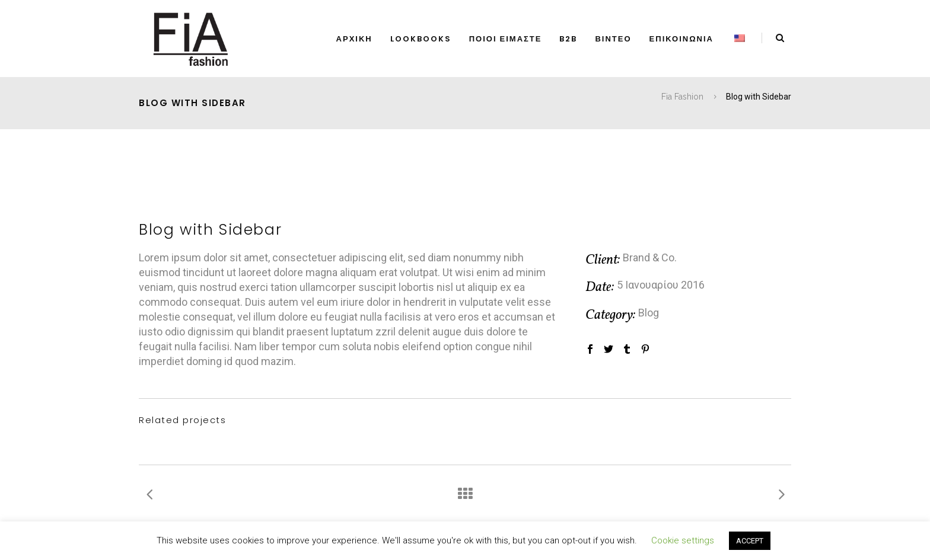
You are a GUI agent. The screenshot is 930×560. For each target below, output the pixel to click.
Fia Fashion (682, 97)
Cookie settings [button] (683, 540)
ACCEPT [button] (750, 541)
